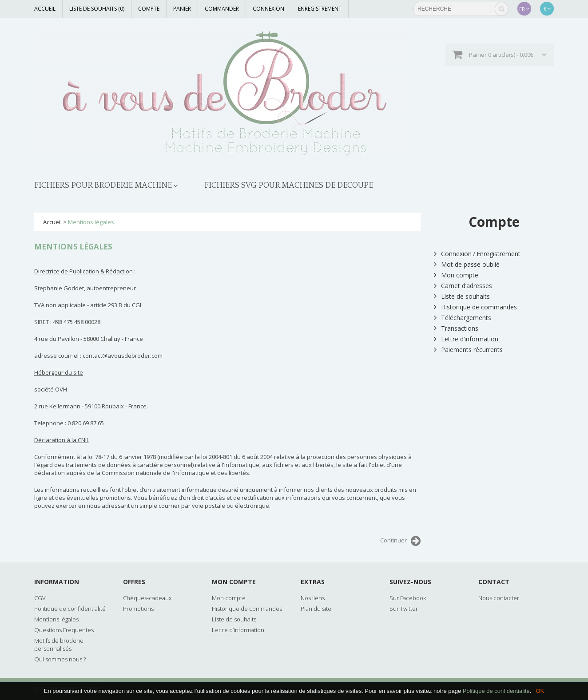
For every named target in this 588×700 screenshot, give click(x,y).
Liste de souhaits (462, 296)
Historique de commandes (475, 307)
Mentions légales (91, 222)
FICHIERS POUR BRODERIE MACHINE (103, 186)
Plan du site (316, 609)
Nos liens (313, 598)
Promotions (138, 609)
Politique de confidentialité (496, 691)
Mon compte (456, 275)
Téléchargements (463, 318)
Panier (182, 9)
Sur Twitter (404, 609)
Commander (222, 9)
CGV (40, 598)
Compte (149, 9)
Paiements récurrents (468, 350)
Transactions (456, 328)
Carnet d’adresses (463, 286)
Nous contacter (499, 598)
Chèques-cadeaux (147, 598)
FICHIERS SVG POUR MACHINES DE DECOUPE (289, 186)
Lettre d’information (466, 339)
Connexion (268, 9)
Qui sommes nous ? (60, 659)
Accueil (45, 9)
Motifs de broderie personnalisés (59, 645)
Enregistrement (320, 9)
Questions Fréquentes (64, 630)
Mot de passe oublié (467, 264)
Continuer (400, 541)
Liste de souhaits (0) (97, 9)
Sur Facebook (408, 598)
